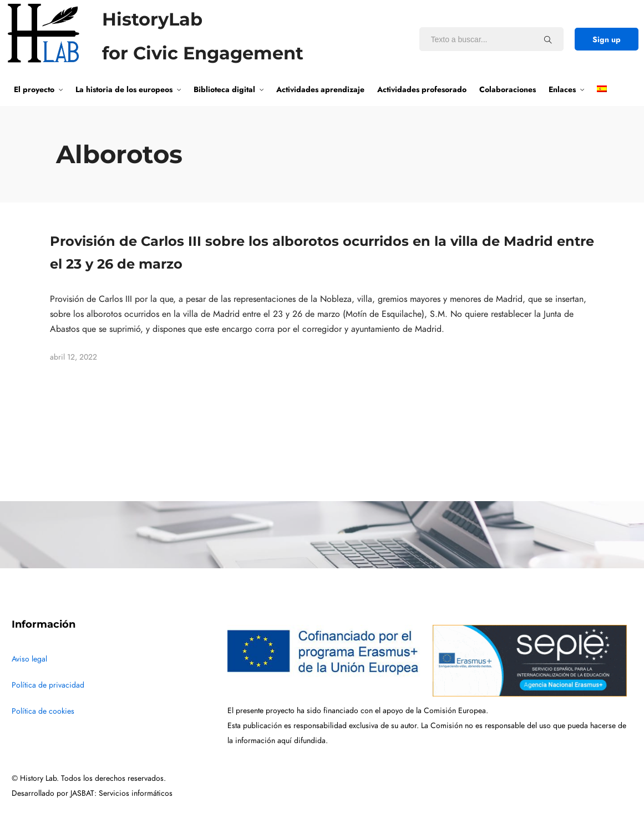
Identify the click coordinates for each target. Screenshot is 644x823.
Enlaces (562, 89)
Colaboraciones (508, 89)
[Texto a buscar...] (548, 39)
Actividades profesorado (422, 89)
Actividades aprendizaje (320, 89)
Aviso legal (29, 659)
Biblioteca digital (224, 89)
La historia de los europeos (124, 89)
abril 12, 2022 (73, 357)
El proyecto (34, 89)
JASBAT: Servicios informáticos (121, 793)
